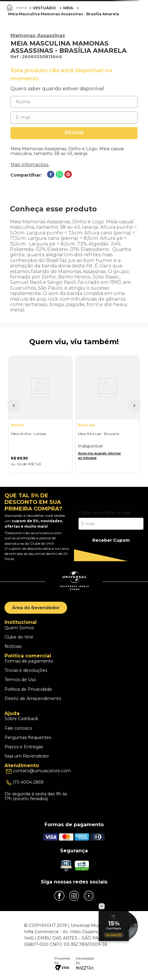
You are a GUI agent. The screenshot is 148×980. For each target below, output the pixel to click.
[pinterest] (68, 175)
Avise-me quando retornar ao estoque (99, 456)
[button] (14, 405)
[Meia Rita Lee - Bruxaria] (108, 414)
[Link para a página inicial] (17, 8)
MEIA (68, 8)
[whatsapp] (59, 175)
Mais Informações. (30, 165)
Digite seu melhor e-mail (105, 513)
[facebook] (51, 175)
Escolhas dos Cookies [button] (29, 708)
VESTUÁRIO (44, 8)
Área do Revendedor (36, 608)
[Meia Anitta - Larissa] (40, 414)
